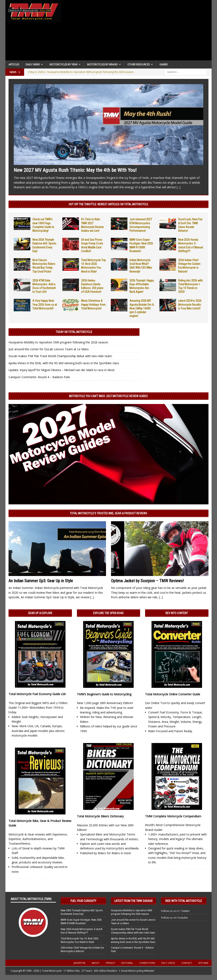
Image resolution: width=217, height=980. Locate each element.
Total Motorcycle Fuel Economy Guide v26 (37, 694)
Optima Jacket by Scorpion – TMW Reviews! (147, 581)
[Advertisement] (136, 31)
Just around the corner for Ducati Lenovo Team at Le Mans (49, 349)
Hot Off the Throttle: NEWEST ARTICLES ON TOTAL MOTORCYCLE (108, 204)
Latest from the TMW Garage (133, 901)
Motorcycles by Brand (102, 64)
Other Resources (139, 64)
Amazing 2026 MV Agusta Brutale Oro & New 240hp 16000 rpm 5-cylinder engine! (142, 308)
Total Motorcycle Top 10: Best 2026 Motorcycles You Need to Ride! (80, 940)
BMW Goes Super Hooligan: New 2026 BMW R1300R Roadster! (81, 921)
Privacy (110, 963)
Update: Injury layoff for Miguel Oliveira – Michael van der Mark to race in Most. (62, 370)
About (96, 963)
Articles (14, 64)
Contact (187, 963)
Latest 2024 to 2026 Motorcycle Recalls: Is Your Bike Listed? (190, 304)
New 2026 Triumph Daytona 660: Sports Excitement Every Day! (82, 912)
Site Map (203, 963)
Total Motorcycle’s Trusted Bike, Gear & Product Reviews (108, 513)
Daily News (33, 64)
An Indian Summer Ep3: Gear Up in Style (41, 581)
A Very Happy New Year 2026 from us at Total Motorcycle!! (45, 304)
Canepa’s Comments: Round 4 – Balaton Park (39, 377)
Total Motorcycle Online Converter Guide (173, 694)
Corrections (147, 963)
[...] (179, 187)
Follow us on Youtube (174, 918)
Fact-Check (168, 963)
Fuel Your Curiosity (83, 901)
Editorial (127, 963)
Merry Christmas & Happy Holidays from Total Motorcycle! (93, 304)
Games (163, 64)
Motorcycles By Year (63, 64)
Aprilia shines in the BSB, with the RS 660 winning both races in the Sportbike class (64, 363)
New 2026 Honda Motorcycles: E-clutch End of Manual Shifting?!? (82, 931)
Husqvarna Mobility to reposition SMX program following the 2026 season (58, 342)
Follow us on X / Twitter (175, 911)
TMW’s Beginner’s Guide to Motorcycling (104, 694)
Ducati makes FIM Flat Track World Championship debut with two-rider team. (60, 356)
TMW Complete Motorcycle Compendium (173, 816)
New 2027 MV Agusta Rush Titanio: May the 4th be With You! (75, 170)
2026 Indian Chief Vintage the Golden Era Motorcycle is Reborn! (82, 949)
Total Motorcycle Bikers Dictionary (100, 816)
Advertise (80, 963)
